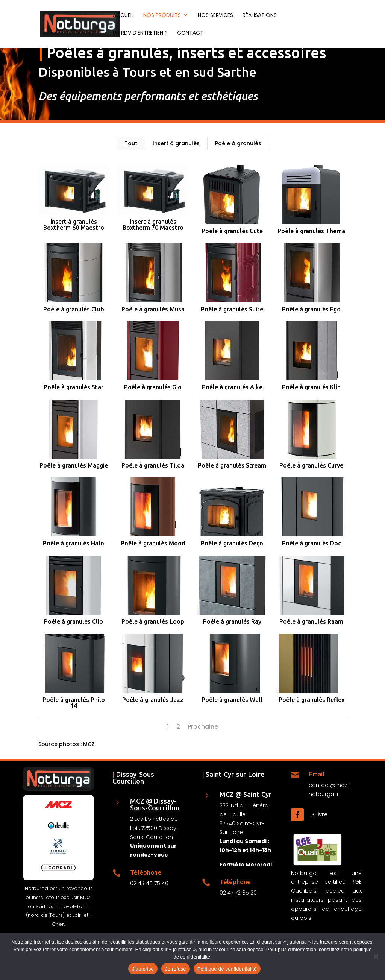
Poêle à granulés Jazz (152, 700)
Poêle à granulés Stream (232, 465)
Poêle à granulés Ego (311, 309)
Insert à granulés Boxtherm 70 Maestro (153, 225)
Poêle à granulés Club (73, 309)
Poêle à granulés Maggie (73, 465)
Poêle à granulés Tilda (152, 465)
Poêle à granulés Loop (152, 621)
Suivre (319, 814)
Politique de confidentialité (227, 969)
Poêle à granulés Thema (311, 231)
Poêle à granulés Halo (73, 543)
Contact (190, 33)
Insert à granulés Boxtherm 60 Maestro (73, 225)
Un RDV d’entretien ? (140, 33)
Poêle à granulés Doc (311, 543)
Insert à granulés (176, 143)
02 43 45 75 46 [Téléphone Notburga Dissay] (149, 883)
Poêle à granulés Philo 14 (73, 703)
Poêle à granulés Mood (153, 543)
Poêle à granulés (238, 143)
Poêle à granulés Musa (153, 309)
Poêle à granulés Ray (232, 621)
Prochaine (203, 727)
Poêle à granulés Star (73, 387)
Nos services (215, 16)
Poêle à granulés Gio (152, 387)
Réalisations (260, 16)
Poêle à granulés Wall (232, 700)
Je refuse (176, 969)
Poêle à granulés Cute (232, 231)
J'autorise (143, 969)
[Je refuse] (376, 956)
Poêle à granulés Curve (311, 465)
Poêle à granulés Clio (73, 621)
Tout (131, 143)
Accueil (123, 16)
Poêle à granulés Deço (232, 543)
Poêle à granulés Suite (232, 309)
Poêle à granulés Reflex (311, 700)
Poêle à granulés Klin (311, 387)
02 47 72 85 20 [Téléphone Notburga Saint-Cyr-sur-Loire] (238, 893)
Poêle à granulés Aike (232, 387)
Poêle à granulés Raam (311, 621)
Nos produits (162, 16)
